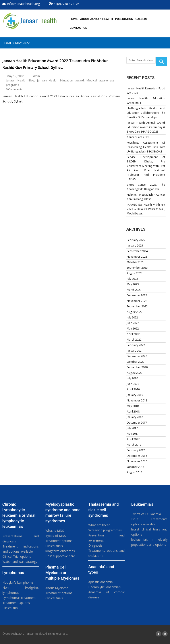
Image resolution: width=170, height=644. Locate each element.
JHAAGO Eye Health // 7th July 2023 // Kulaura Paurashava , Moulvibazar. (146, 209)
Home (7, 43)
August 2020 (135, 373)
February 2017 (136, 450)
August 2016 (135, 472)
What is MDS (55, 531)
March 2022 (134, 340)
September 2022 (137, 306)
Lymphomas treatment (19, 598)
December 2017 (137, 423)
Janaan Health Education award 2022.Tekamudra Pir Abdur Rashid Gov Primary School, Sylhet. (55, 64)
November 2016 (137, 461)
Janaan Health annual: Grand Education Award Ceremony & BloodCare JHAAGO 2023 (146, 127)
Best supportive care (60, 556)
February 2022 (136, 345)
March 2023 (134, 290)
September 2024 (137, 251)
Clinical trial (10, 608)
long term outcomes (60, 551)
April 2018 (133, 412)
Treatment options (59, 541)
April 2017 (133, 439)
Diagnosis (95, 545)
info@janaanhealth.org (21, 4)
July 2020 (132, 378)
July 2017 (132, 428)
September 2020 (137, 367)
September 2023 (137, 268)
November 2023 (137, 257)
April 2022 (133, 334)
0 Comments (14, 89)
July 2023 (132, 279)
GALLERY (142, 19)
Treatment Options (16, 603)
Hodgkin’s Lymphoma (18, 582)
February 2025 (136, 240)
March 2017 (134, 445)
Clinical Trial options (17, 556)
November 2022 (137, 301)
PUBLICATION (124, 19)
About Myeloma (57, 588)
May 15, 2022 (15, 76)
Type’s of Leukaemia (146, 514)
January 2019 (135, 395)
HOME (74, 19)
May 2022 (22, 43)
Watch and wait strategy (20, 562)
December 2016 (137, 456)
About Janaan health (97, 19)
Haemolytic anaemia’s (104, 587)
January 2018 (135, 417)
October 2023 (136, 262)
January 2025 (135, 246)
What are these (99, 525)
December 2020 (137, 356)
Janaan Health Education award (61, 80)
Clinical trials (54, 546)
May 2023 (133, 284)
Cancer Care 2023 (138, 137)
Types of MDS (56, 536)
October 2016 (136, 467)
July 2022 (132, 317)
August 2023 (135, 273)
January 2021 (135, 351)
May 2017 (133, 434)
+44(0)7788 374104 (66, 4)
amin (37, 76)
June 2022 (133, 323)
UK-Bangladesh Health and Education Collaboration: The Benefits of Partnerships (146, 113)
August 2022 (135, 312)
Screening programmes (105, 530)
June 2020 (133, 384)
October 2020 (136, 362)
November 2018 (137, 400)
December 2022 (137, 295)
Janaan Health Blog (20, 80)
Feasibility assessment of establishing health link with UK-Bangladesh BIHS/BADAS (146, 147)
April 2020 (133, 389)
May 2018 (133, 406)
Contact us (78, 28)
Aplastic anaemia (100, 582)
